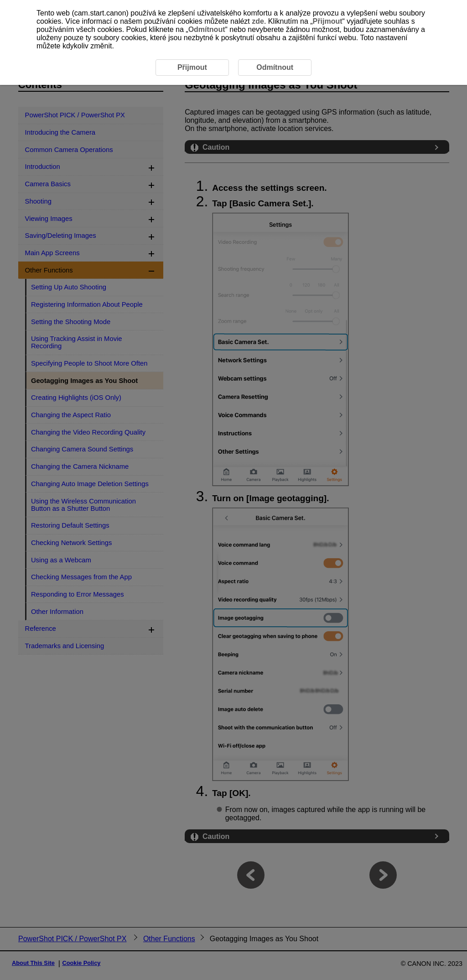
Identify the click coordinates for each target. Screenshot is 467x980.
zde (258, 21)
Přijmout (328, 21)
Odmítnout (207, 29)
